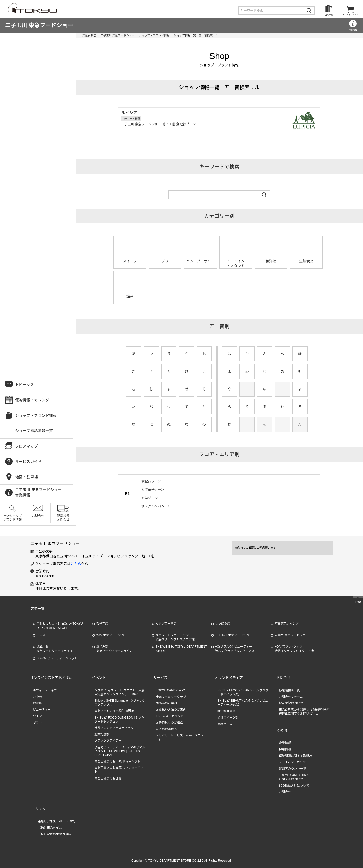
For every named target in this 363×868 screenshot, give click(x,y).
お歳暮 (37, 703)
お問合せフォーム (291, 697)
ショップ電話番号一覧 (34, 431)
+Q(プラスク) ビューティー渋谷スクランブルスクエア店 (235, 649)
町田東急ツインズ (287, 624)
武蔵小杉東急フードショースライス (55, 649)
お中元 (37, 697)
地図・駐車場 (26, 477)
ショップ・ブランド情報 (154, 35)
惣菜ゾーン (149, 498)
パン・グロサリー (201, 261)
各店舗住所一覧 (289, 690)
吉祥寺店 (102, 624)
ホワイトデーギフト (46, 690)
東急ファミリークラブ (171, 697)
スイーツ (130, 261)
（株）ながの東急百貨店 (54, 834)
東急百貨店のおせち (108, 779)
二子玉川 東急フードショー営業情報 (38, 492)
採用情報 (285, 749)
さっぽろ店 (223, 624)
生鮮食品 (306, 261)
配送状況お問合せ (63, 518)
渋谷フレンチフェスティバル (114, 728)
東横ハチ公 (225, 724)
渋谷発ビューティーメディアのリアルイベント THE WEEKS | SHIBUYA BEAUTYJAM (120, 751)
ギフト (37, 723)
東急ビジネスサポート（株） (57, 821)
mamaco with (226, 711)
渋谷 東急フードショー (112, 635)
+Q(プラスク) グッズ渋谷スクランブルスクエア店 (294, 649)
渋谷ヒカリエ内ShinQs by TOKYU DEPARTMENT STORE (60, 626)
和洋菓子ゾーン (153, 490)
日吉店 (41, 635)
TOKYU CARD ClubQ (170, 690)
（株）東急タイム (50, 828)
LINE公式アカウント (170, 716)
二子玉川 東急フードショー (39, 25)
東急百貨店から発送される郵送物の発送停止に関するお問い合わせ (305, 712)
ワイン (37, 716)
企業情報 (285, 743)
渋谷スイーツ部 (228, 718)
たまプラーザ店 (166, 624)
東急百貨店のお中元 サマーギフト (117, 762)
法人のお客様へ (166, 729)
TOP (358, 602)
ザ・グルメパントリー (158, 506)
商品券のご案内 (166, 703)
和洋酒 (271, 261)
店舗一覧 (329, 15)
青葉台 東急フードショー (292, 635)
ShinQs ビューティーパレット (57, 658)
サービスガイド (28, 462)
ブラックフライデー (108, 741)
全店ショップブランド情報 (13, 518)
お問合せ (38, 516)
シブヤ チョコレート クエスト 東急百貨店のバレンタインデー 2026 (119, 692)
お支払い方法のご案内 (171, 710)
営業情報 (353, 30)
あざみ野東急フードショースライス (114, 649)
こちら (76, 564)
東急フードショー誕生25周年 (114, 711)
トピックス (25, 385)
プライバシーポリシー (294, 762)
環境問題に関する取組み (295, 756)
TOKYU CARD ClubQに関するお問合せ (293, 777)
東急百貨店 (89, 35)
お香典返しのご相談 (169, 723)
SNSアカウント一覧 (293, 769)
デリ (165, 261)
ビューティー (42, 710)
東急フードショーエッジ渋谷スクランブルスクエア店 (175, 637)
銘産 (130, 296)
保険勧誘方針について (294, 786)
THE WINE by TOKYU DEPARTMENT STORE (181, 649)
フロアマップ (26, 446)
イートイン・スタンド (236, 264)
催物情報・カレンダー (34, 400)
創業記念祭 (102, 734)
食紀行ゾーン (151, 481)
